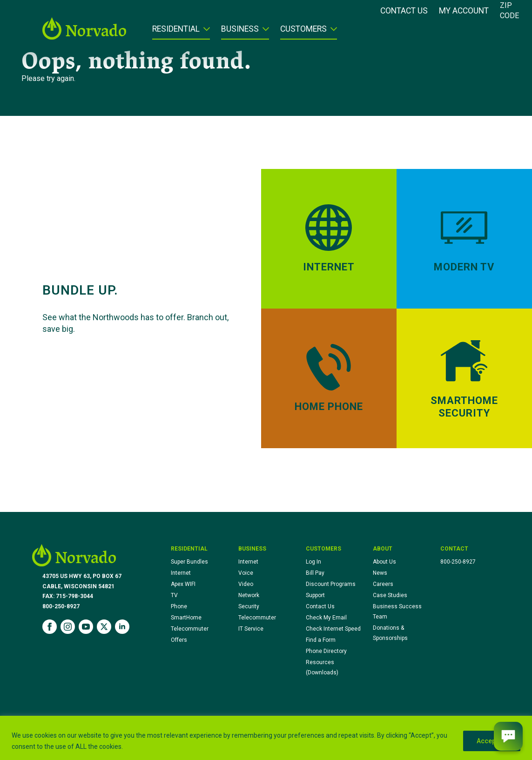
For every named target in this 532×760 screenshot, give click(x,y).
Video (246, 584)
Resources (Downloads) (322, 667)
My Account (464, 11)
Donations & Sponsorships (390, 633)
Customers (303, 29)
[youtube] (86, 627)
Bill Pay (315, 573)
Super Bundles (189, 562)
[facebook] (50, 627)
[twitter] (104, 627)
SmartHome (186, 618)
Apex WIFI (183, 584)
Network (249, 595)
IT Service (251, 629)
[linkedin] (122, 627)
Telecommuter (190, 629)
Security (249, 606)
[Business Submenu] (264, 32)
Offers (179, 640)
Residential (176, 29)
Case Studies (390, 595)
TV (174, 595)
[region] (266, 738)
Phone (179, 606)
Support (315, 595)
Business (240, 29)
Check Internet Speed (333, 629)
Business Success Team (397, 612)
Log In (313, 562)
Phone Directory (326, 651)
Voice (246, 573)
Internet (181, 573)
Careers (383, 584)
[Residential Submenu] (205, 32)
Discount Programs (331, 584)
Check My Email (326, 618)
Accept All (492, 741)
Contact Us (404, 11)
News (380, 573)
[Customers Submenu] (332, 32)
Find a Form (321, 640)
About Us (384, 562)
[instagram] (68, 627)
